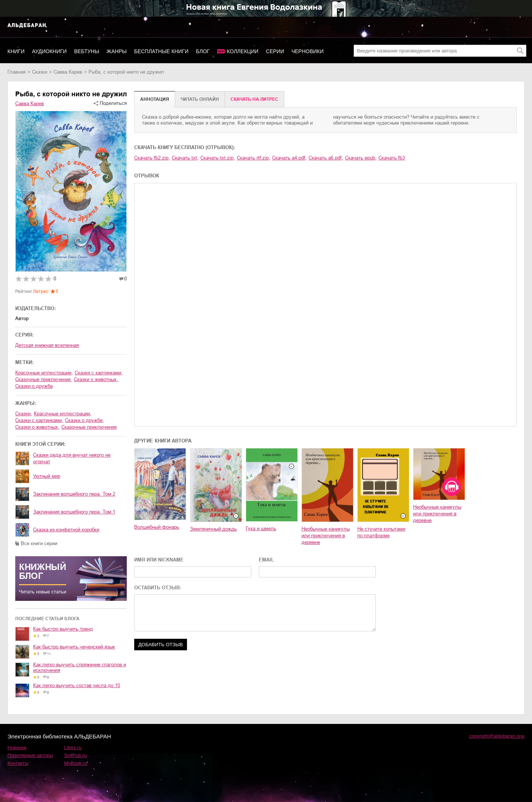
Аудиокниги (49, 51)
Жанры (117, 51)
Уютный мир (47, 476)
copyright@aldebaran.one (497, 736)
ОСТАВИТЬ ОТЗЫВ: (158, 588)
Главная (17, 72)
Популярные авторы (30, 755)
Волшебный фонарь (157, 527)
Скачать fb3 (392, 158)
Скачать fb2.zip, (152, 158)
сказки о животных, (96, 379)
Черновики (308, 51)
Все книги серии (39, 543)
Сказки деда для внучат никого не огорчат (72, 458)
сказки (40, 72)
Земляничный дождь (213, 529)
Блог (203, 51)
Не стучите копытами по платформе (381, 532)
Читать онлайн (200, 99)
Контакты (18, 763)
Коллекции (243, 51)
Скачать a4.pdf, (289, 158)
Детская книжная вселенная (47, 345)
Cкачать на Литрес (254, 99)
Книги (16, 51)
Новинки (17, 748)
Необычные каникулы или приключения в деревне (326, 536)
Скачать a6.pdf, (326, 158)
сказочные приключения (89, 427)
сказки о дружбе (34, 386)
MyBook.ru (76, 763)
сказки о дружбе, (85, 420)
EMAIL (266, 560)
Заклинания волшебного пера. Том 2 (74, 494)
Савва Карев (68, 72)
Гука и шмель (261, 529)
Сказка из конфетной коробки (66, 530)
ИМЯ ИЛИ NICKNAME (159, 560)
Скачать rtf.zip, (254, 158)
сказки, (24, 414)
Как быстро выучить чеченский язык (74, 647)
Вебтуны (86, 51)
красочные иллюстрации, (44, 373)
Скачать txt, (185, 158)
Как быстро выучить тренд (63, 629)
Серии (275, 51)
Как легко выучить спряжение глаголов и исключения (80, 667)
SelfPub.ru (76, 755)
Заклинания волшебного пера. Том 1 (74, 512)
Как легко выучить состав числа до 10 (77, 685)
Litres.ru (73, 748)
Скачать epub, (361, 158)
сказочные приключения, (44, 379)
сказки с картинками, (99, 373)
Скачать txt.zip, (218, 158)
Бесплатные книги (161, 51)
